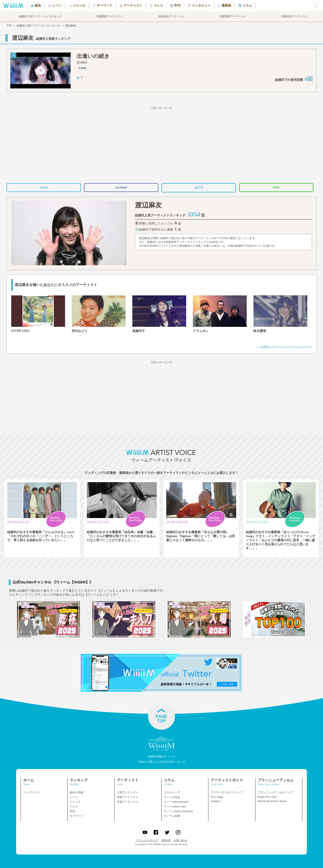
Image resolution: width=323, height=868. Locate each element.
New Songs (217, 797)
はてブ (199, 188)
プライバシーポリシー (147, 840)
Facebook (121, 187)
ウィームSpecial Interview (179, 811)
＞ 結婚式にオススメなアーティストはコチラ (284, 347)
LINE (276, 187)
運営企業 (166, 840)
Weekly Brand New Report (272, 801)
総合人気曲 (76, 792)
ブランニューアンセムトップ (275, 792)
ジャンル (75, 802)
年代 (72, 811)
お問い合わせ (181, 840)
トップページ (31, 792)
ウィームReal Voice (175, 806)
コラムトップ (172, 792)
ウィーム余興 (172, 816)
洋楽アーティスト (128, 802)
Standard (215, 801)
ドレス (74, 806)
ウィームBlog (172, 797)
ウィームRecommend (176, 802)
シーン (74, 797)
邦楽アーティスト (128, 797)
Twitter (44, 187)
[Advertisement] (161, 144)
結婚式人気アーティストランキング (38, 26)
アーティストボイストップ (227, 792)
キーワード (76, 816)
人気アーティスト (128, 792)
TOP (9, 25)
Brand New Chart (267, 797)
